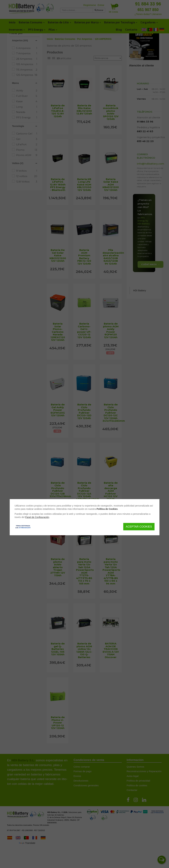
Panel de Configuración (37, 517)
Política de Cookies (107, 509)
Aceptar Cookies (139, 527)
